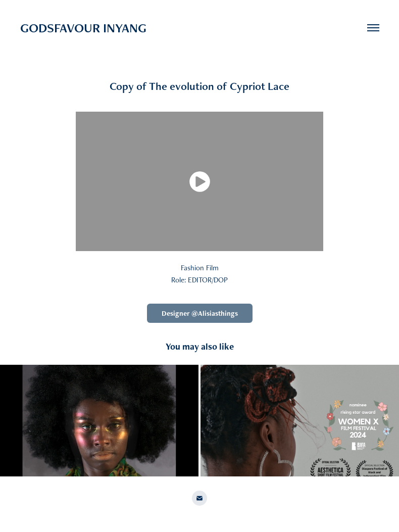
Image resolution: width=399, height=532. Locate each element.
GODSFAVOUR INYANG (83, 28)
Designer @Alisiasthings (200, 313)
